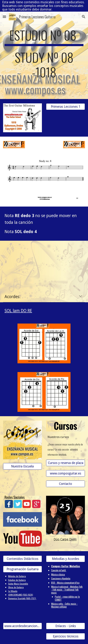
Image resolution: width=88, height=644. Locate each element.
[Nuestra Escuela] (23, 466)
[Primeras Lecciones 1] (65, 107)
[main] (44, 55)
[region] (44, 6)
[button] (4, 17)
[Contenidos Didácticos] (23, 559)
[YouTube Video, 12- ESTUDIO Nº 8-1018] (44, 264)
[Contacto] (65, 484)
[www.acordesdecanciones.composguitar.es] (23, 626)
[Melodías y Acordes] (65, 559)
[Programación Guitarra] (23, 569)
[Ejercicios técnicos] (65, 636)
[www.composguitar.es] (65, 473)
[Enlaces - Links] (65, 626)
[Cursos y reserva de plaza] (65, 463)
